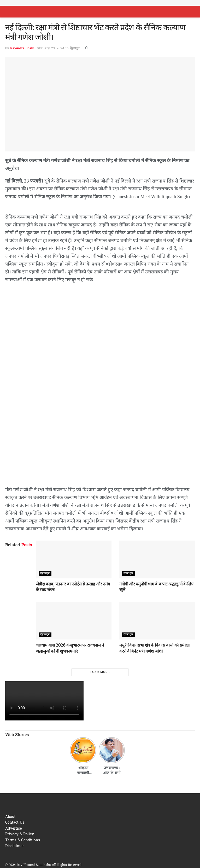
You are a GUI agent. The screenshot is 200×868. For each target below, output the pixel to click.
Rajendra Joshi (22, 48)
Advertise (14, 829)
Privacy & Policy (20, 834)
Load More (100, 672)
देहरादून (75, 48)
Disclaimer (14, 846)
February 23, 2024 (50, 48)
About (10, 817)
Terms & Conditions (23, 840)
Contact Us (15, 823)
